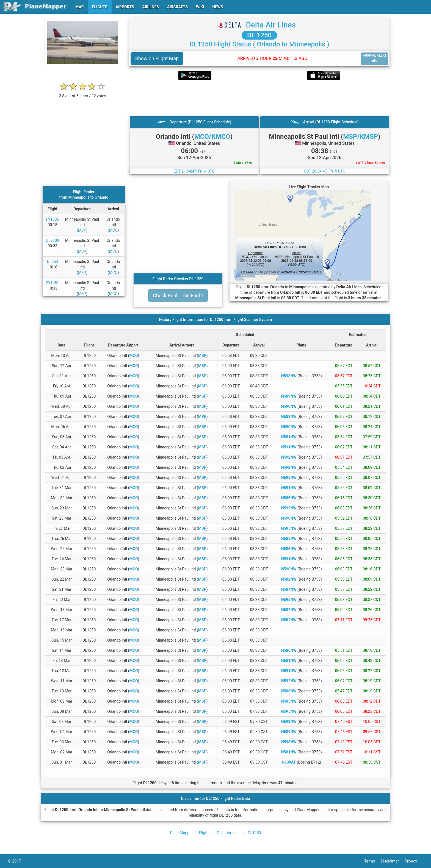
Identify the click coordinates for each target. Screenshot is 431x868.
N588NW (289, 417)
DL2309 (53, 240)
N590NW (289, 406)
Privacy (414, 861)
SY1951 (53, 283)
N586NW (289, 498)
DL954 (53, 262)
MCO (113, 230)
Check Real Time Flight (178, 296)
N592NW (289, 457)
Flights (205, 833)
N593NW (289, 376)
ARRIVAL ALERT (375, 58)
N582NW (289, 579)
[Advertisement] (259, 98)
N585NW (289, 539)
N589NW (289, 396)
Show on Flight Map (157, 58)
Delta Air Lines (271, 25)
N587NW (289, 589)
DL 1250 (259, 35)
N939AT (289, 762)
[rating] (83, 93)
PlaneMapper (182, 833)
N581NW (289, 437)
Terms (372, 861)
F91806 (52, 219)
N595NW (289, 478)
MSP (82, 230)
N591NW (289, 447)
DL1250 (254, 833)
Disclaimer (393, 861)
